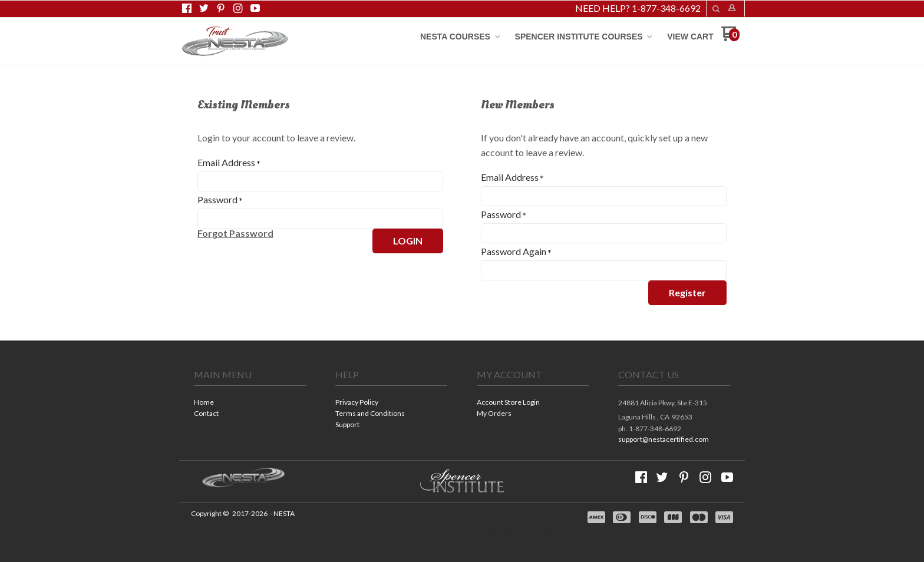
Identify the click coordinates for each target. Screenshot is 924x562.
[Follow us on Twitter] (204, 8)
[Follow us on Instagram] (238, 8)
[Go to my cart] (730, 38)
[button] (716, 9)
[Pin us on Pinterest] (221, 8)
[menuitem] (460, 37)
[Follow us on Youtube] (255, 8)
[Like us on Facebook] (187, 8)
